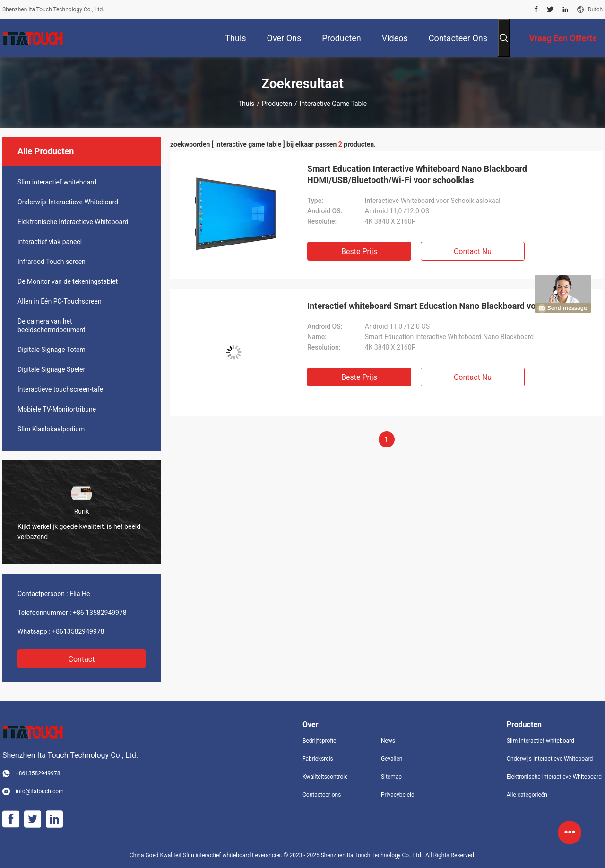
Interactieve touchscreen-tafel (61, 389)
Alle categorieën (527, 795)
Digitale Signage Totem (52, 350)
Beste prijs (359, 251)
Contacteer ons (322, 795)
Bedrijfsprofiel (320, 741)
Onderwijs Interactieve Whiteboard (68, 202)
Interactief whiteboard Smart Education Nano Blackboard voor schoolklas (447, 306)
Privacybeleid (398, 795)
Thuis (246, 104)
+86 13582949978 (100, 613)
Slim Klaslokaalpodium (51, 429)
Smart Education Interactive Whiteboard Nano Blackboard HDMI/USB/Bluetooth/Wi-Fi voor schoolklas (417, 174)
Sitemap (391, 777)
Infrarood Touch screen (52, 262)
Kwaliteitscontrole (325, 777)
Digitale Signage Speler (51, 369)
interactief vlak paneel (50, 242)
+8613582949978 (78, 631)
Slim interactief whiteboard (57, 182)
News (388, 741)
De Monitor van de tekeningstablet (68, 281)
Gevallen (392, 759)
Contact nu (473, 251)
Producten (277, 104)
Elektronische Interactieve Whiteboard (73, 222)
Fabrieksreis (318, 759)
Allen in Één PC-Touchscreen (60, 301)
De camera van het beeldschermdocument (52, 325)
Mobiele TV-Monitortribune (57, 409)
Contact (82, 659)
